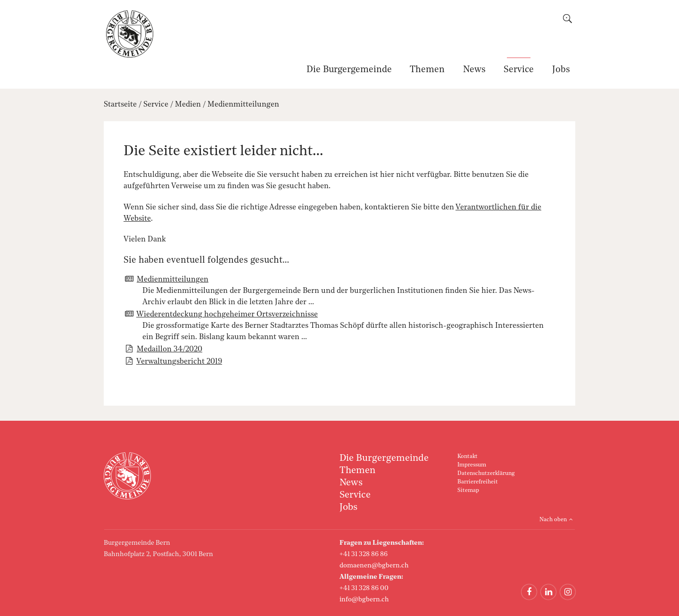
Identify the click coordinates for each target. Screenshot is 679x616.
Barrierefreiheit (478, 482)
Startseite (120, 105)
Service (519, 70)
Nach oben (553, 520)
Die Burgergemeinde (349, 70)
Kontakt (468, 457)
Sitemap (468, 491)
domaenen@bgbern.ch (374, 566)
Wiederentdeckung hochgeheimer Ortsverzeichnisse (227, 315)
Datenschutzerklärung (486, 474)
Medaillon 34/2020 (170, 350)
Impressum (472, 465)
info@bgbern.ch (364, 599)
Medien (188, 105)
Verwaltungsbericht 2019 (179, 362)
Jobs (561, 70)
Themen (427, 70)
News (474, 70)
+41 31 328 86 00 (364, 588)
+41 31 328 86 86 (364, 554)
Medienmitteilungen (243, 105)
